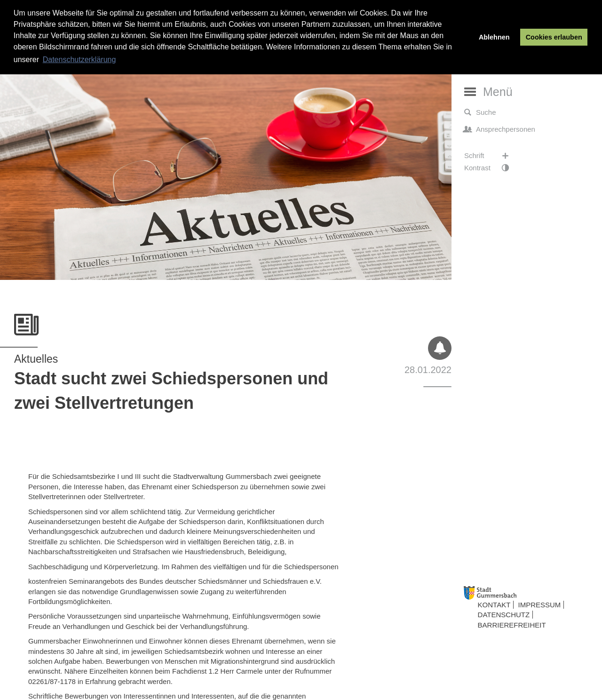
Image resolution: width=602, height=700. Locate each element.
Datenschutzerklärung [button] (79, 60)
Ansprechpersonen (500, 129)
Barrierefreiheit (512, 625)
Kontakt (494, 605)
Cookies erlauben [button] (554, 37)
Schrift (491, 156)
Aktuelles (36, 359)
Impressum (540, 605)
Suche (480, 112)
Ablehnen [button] (494, 37)
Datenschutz (504, 615)
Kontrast (491, 168)
